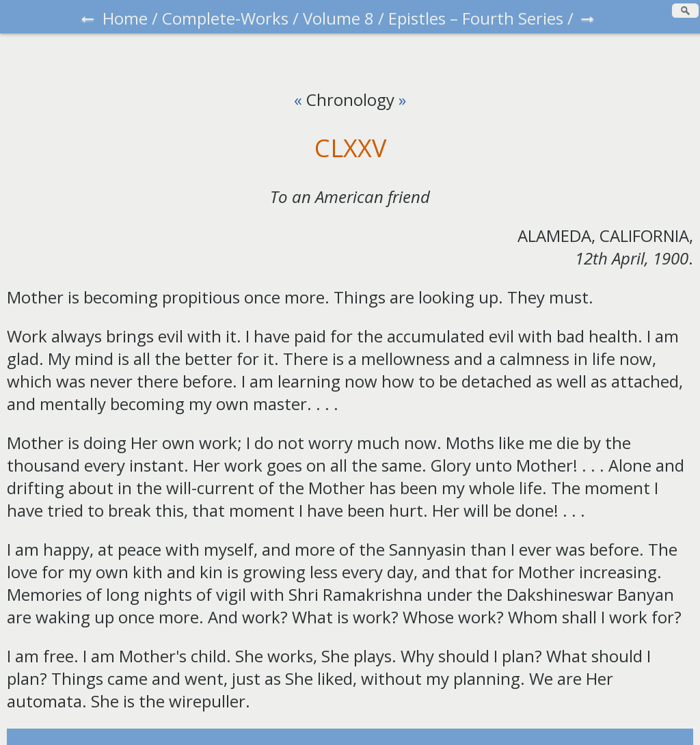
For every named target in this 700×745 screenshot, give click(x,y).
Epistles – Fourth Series (476, 18)
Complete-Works (225, 18)
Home (125, 18)
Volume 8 (338, 18)
